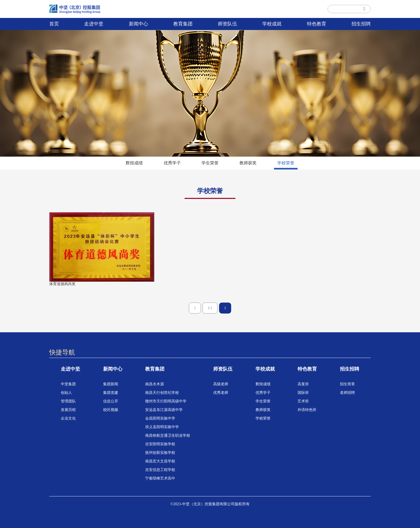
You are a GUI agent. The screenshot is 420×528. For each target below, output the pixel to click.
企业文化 (68, 418)
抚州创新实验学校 (160, 453)
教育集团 (183, 24)
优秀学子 (172, 163)
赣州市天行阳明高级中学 (166, 401)
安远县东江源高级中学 (164, 410)
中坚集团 (68, 384)
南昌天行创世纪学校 (162, 393)
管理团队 (68, 401)
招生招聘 (361, 24)
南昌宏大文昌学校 (160, 461)
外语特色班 (307, 410)
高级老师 (221, 384)
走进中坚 (94, 24)
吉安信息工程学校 (160, 470)
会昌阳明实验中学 (160, 418)
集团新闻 (111, 384)
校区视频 (111, 410)
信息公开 (111, 401)
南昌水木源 (155, 384)
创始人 (66, 393)
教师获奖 (248, 163)
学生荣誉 (210, 163)
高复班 (303, 384)
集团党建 (111, 393)
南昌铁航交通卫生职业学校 (168, 435)
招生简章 (347, 384)
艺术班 (303, 401)
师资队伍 (227, 24)
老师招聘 (347, 393)
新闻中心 (138, 24)
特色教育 (317, 24)
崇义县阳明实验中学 (162, 427)
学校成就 (272, 24)
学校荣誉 (286, 163)
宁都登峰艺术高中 (160, 478)
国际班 (303, 393)
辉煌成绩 (134, 163)
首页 (54, 24)
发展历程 (68, 410)
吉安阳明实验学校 (160, 444)
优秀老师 (221, 393)
